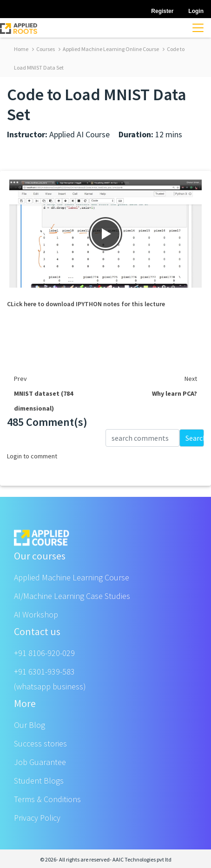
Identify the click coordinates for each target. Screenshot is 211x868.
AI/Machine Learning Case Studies (72, 596)
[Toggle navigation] (198, 28)
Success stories (40, 743)
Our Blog (30, 725)
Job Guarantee (40, 762)
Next (191, 379)
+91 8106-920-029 (44, 653)
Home (21, 49)
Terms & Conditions (47, 799)
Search (195, 438)
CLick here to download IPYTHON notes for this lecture (86, 304)
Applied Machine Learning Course (72, 577)
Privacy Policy (37, 818)
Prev (20, 379)
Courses (43, 49)
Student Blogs (39, 781)
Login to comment (32, 456)
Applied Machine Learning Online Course (109, 49)
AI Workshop (36, 614)
